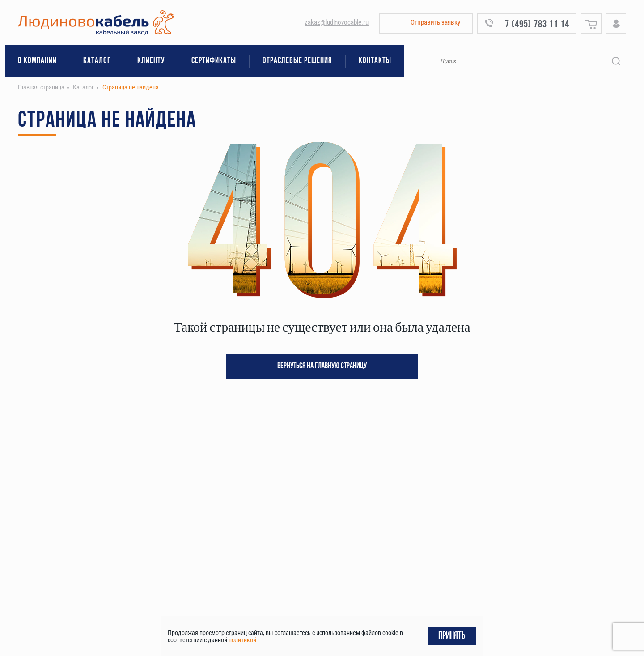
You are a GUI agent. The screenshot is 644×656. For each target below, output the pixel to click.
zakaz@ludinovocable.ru (337, 22)
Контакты (375, 61)
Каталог (97, 61)
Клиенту (151, 61)
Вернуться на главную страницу (322, 366)
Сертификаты (214, 61)
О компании (37, 61)
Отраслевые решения (297, 61)
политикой (242, 640)
